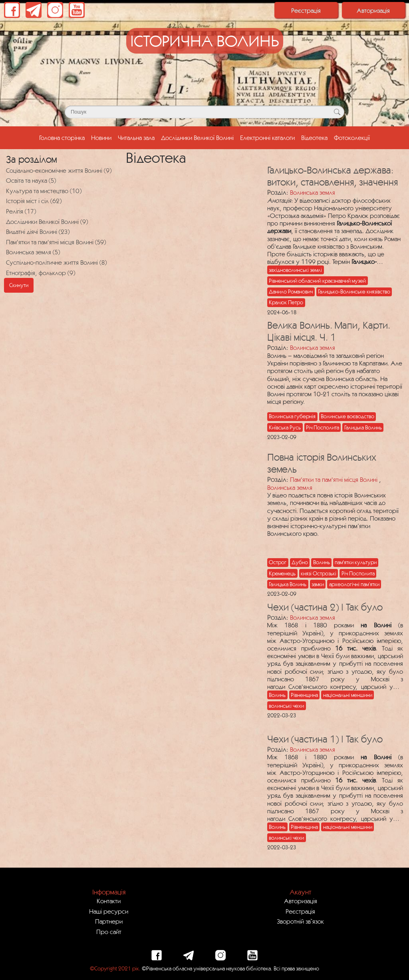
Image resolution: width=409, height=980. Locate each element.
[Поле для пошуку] (204, 112)
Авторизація (373, 10)
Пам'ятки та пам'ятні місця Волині (334, 479)
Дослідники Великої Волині (197, 138)
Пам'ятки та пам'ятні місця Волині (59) (56, 242)
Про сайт (109, 932)
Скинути (19, 285)
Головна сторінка (64, 137)
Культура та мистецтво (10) (44, 191)
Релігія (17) (21, 211)
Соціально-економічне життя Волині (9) (59, 170)
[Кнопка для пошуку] (337, 112)
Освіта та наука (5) (31, 180)
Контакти (109, 901)
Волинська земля (313, 192)
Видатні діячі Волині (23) (38, 232)
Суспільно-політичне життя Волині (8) (56, 262)
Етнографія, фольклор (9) (41, 273)
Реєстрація (306, 10)
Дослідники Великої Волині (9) (47, 222)
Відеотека (314, 138)
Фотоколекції (352, 138)
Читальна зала (136, 138)
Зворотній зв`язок (300, 921)
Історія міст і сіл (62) (34, 201)
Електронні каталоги (267, 138)
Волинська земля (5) (33, 252)
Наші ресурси (109, 911)
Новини (101, 138)
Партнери (109, 921)
